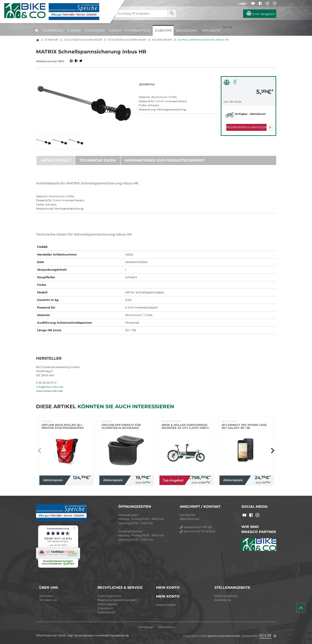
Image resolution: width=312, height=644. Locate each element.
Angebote (211, 30)
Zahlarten (46, 596)
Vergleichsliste (166, 605)
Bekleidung (187, 30)
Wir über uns (48, 600)
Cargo (115, 30)
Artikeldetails (56, 160)
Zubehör (163, 30)
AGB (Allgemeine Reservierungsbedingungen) (117, 598)
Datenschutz (106, 612)
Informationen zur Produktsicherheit (165, 160)
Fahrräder (53, 30)
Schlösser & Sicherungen (83, 40)
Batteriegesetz (108, 604)
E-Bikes (74, 30)
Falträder (95, 30)
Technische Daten (98, 160)
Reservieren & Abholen (245, 127)
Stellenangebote (226, 596)
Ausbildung (223, 600)
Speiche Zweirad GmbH (224, 636)
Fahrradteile (138, 30)
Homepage (146, 627)
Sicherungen (162, 40)
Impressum (105, 608)
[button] (272, 451)
